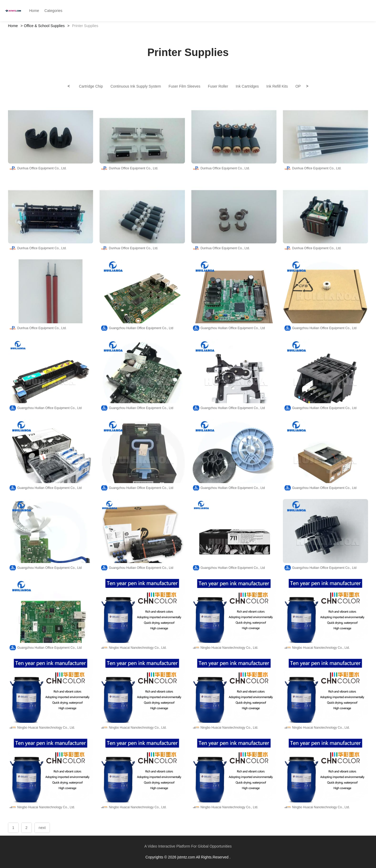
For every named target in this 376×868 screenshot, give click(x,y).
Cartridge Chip (91, 86)
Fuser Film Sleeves (184, 86)
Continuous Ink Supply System (136, 86)
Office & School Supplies (44, 26)
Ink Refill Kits (277, 86)
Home (13, 26)
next (42, 828)
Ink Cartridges (247, 86)
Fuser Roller (218, 86)
